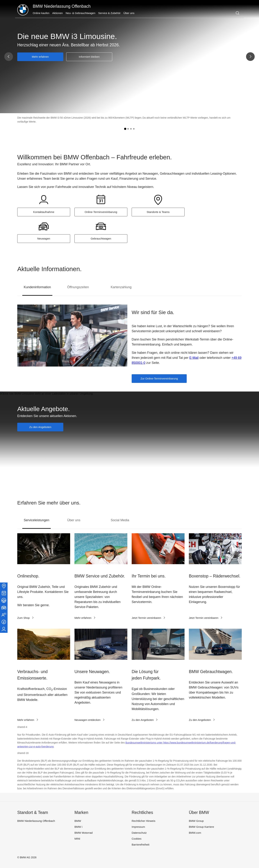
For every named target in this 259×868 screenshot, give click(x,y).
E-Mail (194, 358)
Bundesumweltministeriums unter (144, 743)
